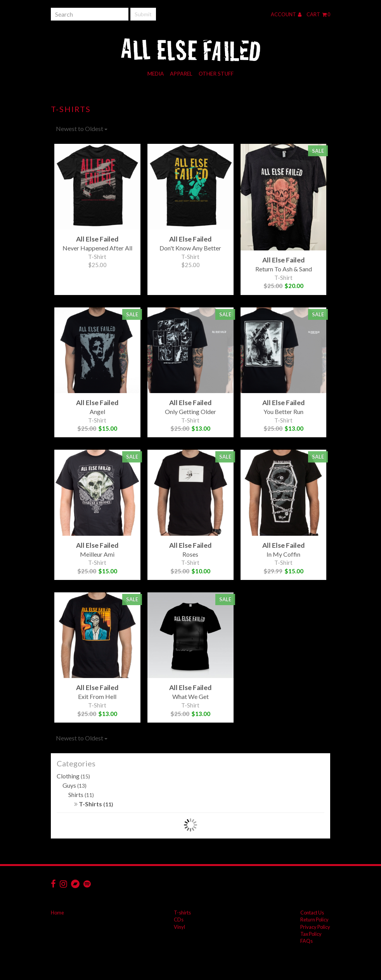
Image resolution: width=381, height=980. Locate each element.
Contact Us (312, 913)
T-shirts (182, 913)
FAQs (307, 941)
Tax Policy (311, 934)
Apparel (181, 74)
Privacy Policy (315, 927)
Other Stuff (216, 74)
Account (286, 14)
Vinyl (179, 927)
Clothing (73, 776)
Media (156, 74)
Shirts (81, 795)
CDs (179, 920)
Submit (143, 14)
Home (57, 913)
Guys (74, 785)
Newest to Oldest (82, 129)
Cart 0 (318, 14)
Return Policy (314, 920)
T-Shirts (94, 804)
